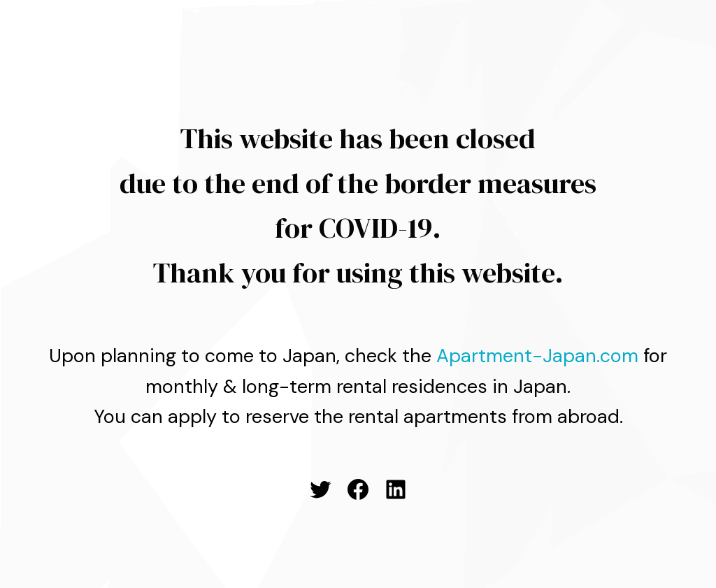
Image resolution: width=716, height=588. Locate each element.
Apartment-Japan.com (537, 356)
